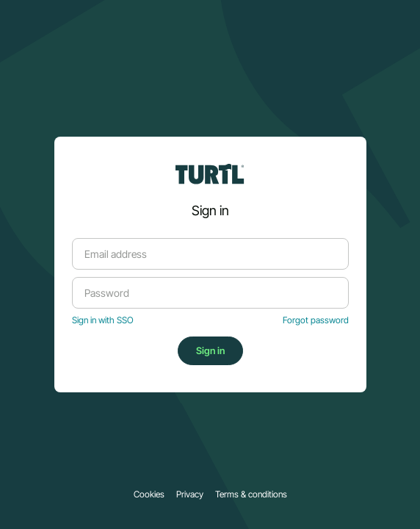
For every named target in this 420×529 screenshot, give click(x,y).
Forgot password (316, 320)
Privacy (190, 494)
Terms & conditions (251, 494)
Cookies (149, 494)
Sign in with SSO (103, 320)
